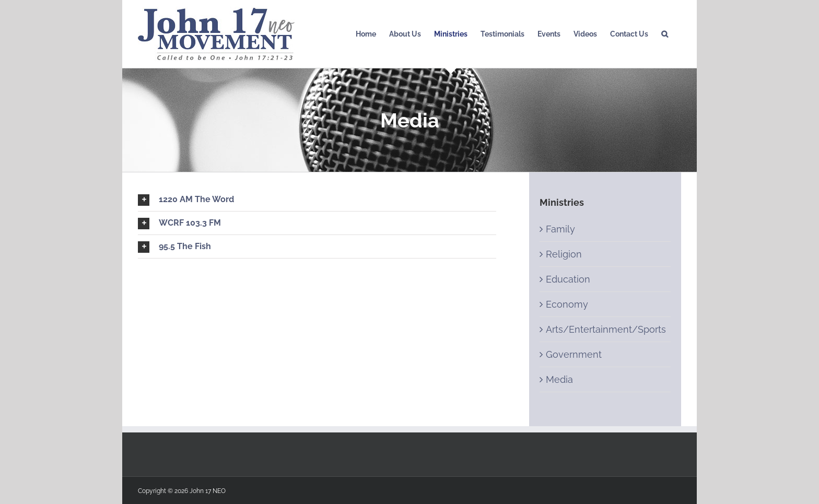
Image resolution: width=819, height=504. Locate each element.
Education (568, 279)
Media (559, 379)
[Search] (665, 34)
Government (574, 354)
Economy (567, 304)
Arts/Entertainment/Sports (606, 329)
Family (560, 229)
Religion (564, 254)
